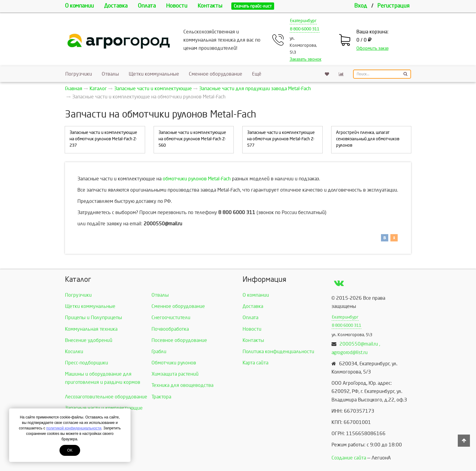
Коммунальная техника (91, 329)
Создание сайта (349, 458)
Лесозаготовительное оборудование (106, 397)
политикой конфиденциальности (74, 428)
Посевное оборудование (179, 340)
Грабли (159, 352)
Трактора (161, 397)
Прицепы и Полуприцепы (93, 317)
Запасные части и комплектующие (104, 408)
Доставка (116, 6)
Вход (361, 6)
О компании (79, 6)
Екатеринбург (303, 21)
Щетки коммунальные (154, 74)
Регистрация (393, 6)
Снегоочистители (171, 317)
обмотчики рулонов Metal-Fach (197, 179)
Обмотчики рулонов (174, 363)
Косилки (74, 352)
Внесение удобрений (89, 340)
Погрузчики (79, 74)
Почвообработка (170, 329)
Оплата (147, 6)
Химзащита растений (175, 374)
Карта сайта (255, 363)
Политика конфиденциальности (278, 352)
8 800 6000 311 (305, 29)
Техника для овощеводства (182, 385)
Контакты (210, 6)
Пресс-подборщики (87, 363)
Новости (177, 6)
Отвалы (110, 74)
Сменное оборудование (216, 74)
